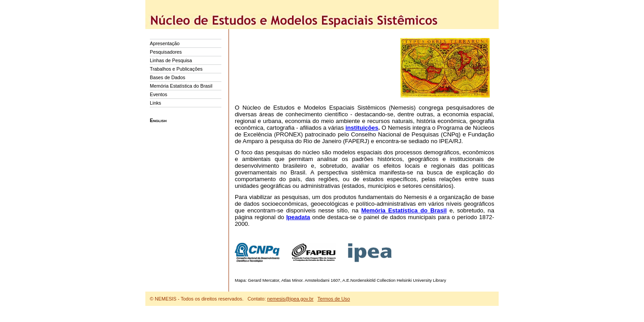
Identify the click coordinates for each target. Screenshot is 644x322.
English (158, 120)
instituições (362, 128)
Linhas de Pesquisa (171, 60)
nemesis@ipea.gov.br (290, 299)
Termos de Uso (334, 299)
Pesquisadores (166, 52)
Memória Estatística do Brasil (181, 86)
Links (155, 103)
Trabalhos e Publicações (176, 69)
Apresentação (165, 43)
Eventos (159, 94)
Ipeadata (298, 217)
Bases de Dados (167, 77)
